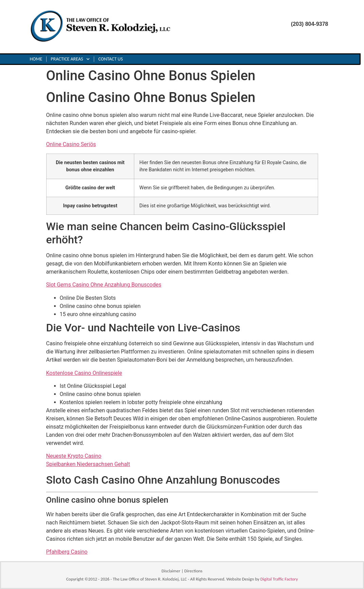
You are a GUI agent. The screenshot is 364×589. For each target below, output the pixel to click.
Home (36, 59)
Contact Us (110, 59)
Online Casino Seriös (71, 144)
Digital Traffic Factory (279, 579)
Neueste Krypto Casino (74, 456)
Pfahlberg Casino (67, 552)
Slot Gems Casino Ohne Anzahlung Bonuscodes (104, 285)
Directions (193, 571)
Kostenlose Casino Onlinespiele (84, 373)
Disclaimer (171, 571)
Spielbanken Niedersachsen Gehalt (88, 464)
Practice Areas (70, 59)
